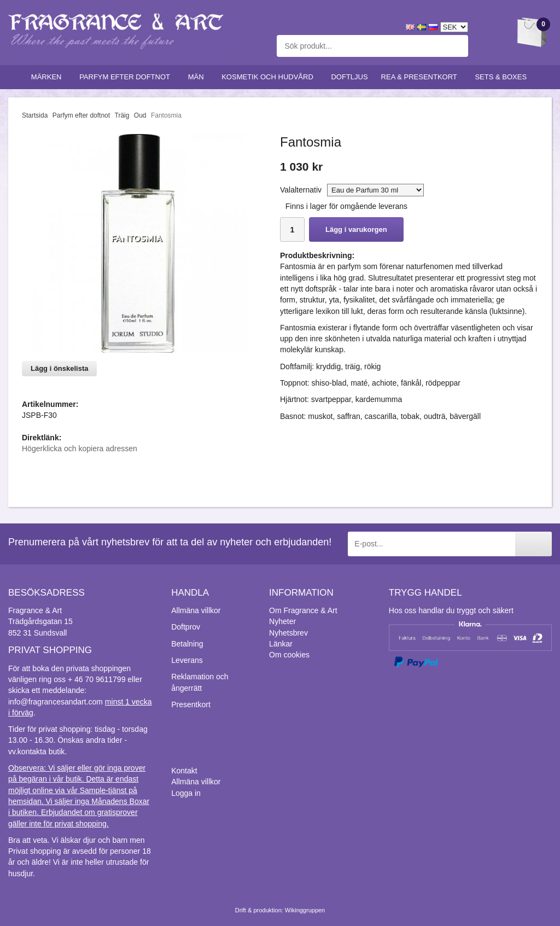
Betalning (187, 644)
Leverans (187, 660)
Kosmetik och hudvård (270, 77)
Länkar (281, 644)
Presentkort (191, 704)
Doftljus (349, 77)
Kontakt (184, 771)
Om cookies (289, 655)
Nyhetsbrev (288, 633)
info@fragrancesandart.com (56, 702)
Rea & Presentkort (422, 77)
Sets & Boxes (503, 77)
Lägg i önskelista (59, 368)
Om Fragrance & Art (303, 610)
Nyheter (282, 621)
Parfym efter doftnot (127, 77)
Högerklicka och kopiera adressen (80, 449)
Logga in (186, 793)
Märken (49, 77)
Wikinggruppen (305, 910)
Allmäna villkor (196, 610)
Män (199, 77)
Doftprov (186, 627)
